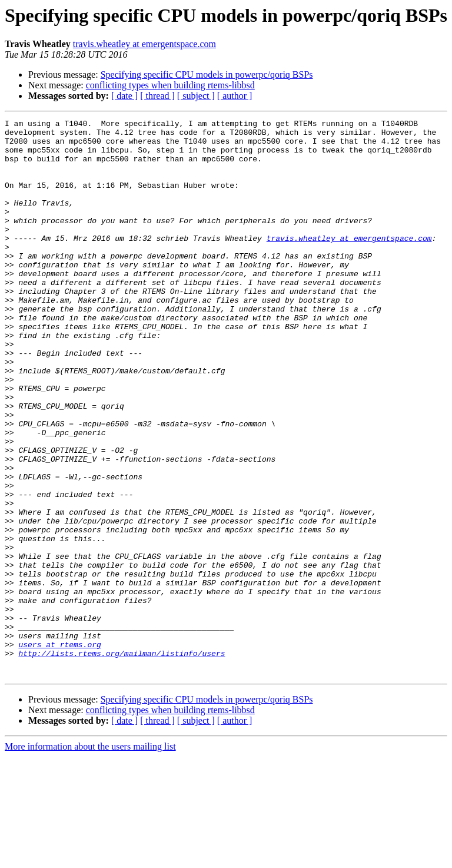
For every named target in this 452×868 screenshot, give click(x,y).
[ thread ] (157, 96)
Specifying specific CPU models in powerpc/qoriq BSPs (207, 74)
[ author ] (235, 96)
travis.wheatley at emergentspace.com (144, 44)
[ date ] (124, 96)
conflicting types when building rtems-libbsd (170, 85)
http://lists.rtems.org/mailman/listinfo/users (122, 761)
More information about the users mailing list (90, 858)
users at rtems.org (59, 750)
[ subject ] (196, 96)
